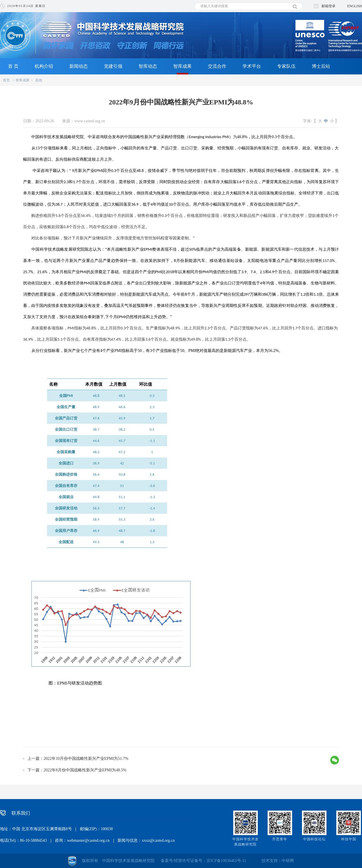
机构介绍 (44, 66)
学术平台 (252, 66)
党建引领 (113, 66)
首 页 (13, 66)
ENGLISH (355, 6)
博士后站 (321, 66)
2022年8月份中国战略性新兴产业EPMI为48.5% (85, 770)
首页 (6, 80)
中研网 (288, 861)
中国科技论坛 (314, 839)
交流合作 (217, 66)
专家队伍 (286, 66)
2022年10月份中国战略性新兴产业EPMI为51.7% (86, 759)
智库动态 (148, 66)
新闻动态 (79, 66)
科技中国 (349, 839)
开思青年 (280, 839)
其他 (39, 80)
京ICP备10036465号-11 (226, 861)
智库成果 (182, 66)
